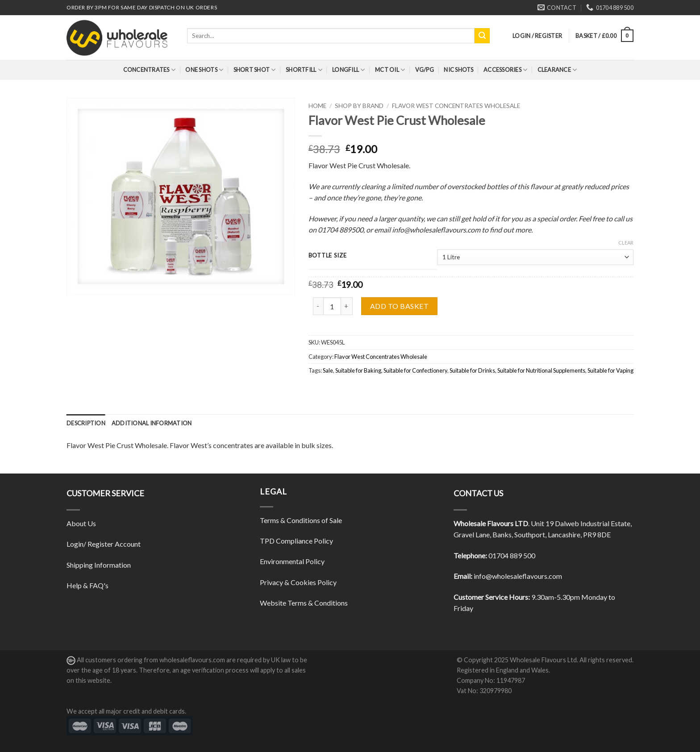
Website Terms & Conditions (304, 603)
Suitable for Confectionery (415, 370)
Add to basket (399, 306)
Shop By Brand (359, 106)
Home (317, 106)
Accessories (505, 70)
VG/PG (425, 70)
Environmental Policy (292, 561)
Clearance (557, 70)
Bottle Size (328, 256)
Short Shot (255, 70)
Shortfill (304, 70)
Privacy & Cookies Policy (298, 582)
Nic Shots (458, 70)
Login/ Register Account (104, 544)
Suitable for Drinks (472, 370)
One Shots (204, 70)
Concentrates (150, 70)
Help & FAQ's (87, 585)
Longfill (349, 70)
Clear (626, 243)
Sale (328, 370)
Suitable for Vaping (610, 370)
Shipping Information (99, 565)
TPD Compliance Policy (296, 541)
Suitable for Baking (358, 370)
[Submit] (482, 36)
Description (86, 423)
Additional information (152, 423)
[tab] (86, 423)
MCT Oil (390, 70)
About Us (81, 523)
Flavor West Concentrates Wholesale (456, 106)
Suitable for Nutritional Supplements (541, 370)
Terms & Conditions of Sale (301, 520)
